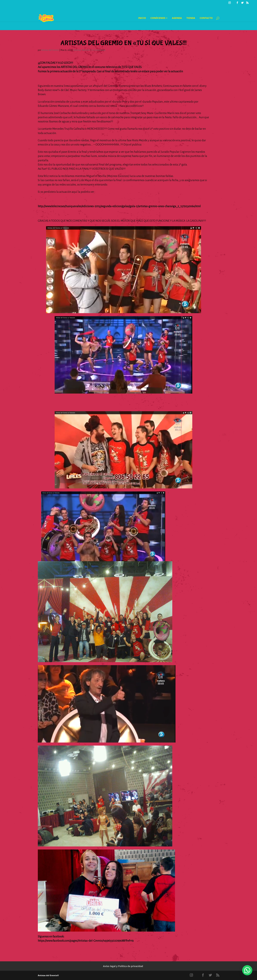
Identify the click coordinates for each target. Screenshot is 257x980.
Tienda (191, 18)
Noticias (77, 50)
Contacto (206, 18)
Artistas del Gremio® (48, 975)
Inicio (142, 18)
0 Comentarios (99, 50)
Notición (86, 50)
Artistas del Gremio (50, 50)
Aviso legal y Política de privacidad (123, 966)
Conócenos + (159, 18)
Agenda (177, 18)
